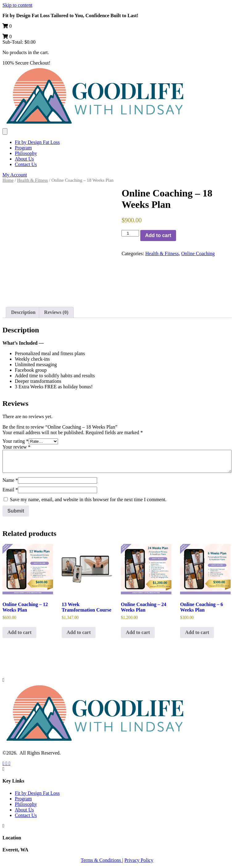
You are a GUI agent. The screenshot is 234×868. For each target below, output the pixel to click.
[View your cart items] (7, 26)
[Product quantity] (130, 233)
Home (8, 180)
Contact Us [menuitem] (26, 164)
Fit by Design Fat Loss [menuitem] (37, 142)
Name (10, 480)
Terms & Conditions (101, 860)
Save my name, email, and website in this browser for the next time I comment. (88, 499)
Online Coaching (198, 254)
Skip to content (17, 5)
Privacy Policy (139, 860)
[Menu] (5, 131)
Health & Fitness (32, 180)
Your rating (16, 441)
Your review (16, 447)
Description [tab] (23, 312)
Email (10, 490)
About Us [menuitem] (24, 159)
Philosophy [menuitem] (26, 153)
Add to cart (158, 235)
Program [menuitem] (23, 148)
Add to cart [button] (19, 632)
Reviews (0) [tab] (56, 312)
